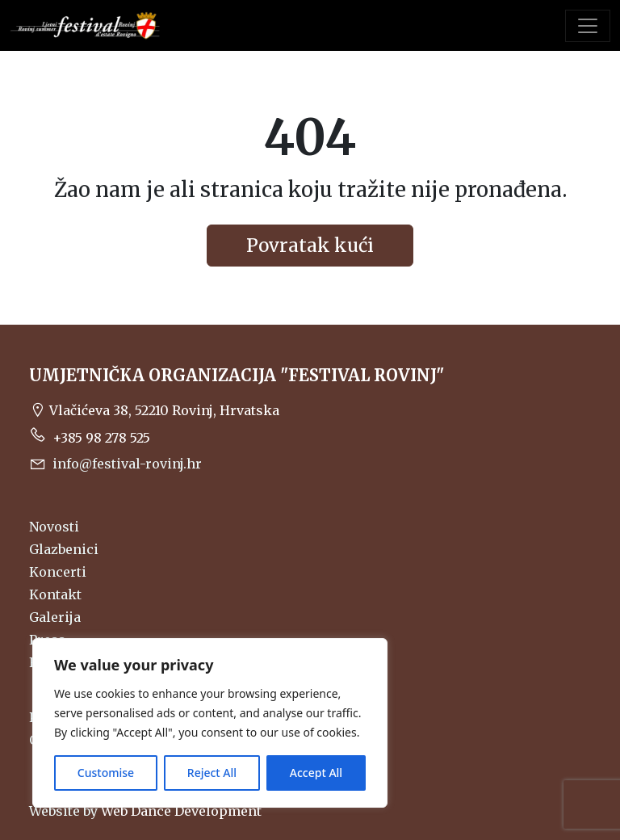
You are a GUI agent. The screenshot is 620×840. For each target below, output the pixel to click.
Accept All (316, 773)
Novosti (54, 527)
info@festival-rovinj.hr (115, 464)
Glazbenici (64, 549)
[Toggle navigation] (588, 26)
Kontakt (55, 594)
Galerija (55, 617)
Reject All (212, 773)
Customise (106, 773)
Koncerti (58, 572)
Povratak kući (310, 246)
